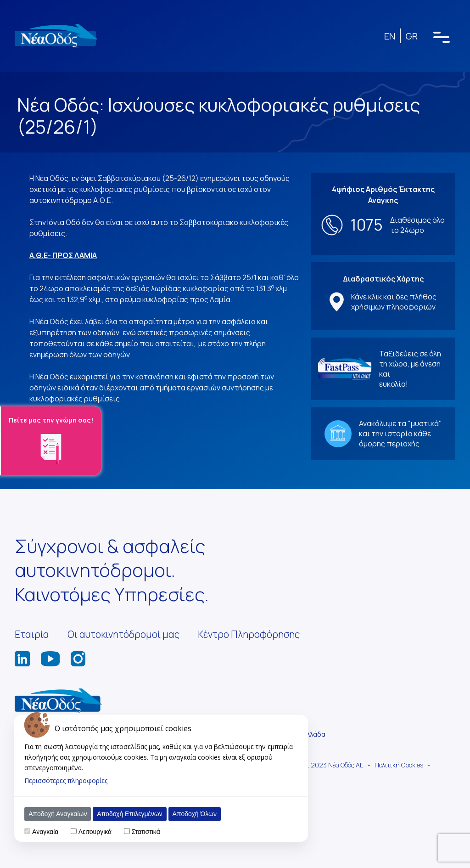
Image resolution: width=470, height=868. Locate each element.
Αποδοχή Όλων (195, 814)
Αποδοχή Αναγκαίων (58, 814)
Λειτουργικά (95, 832)
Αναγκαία (45, 832)
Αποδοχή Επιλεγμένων (129, 814)
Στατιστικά (145, 832)
